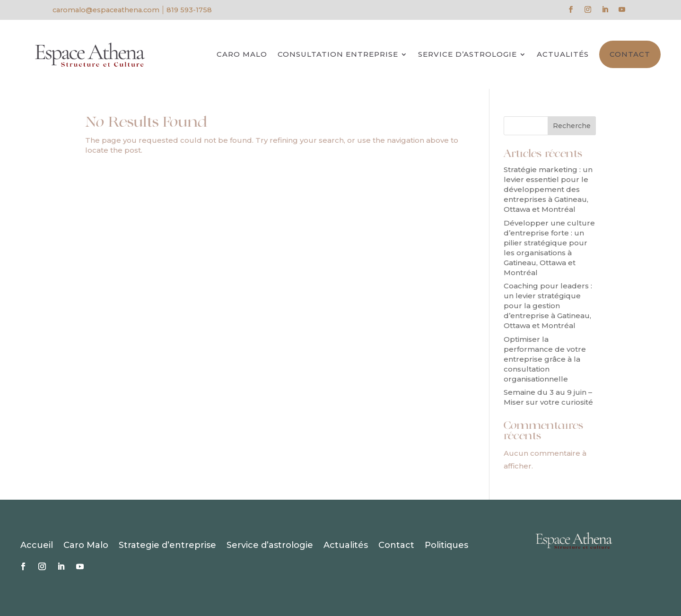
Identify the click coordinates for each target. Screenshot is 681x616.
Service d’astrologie (467, 54)
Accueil (37, 546)
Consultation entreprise (338, 54)
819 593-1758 (189, 10)
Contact (630, 54)
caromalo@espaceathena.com (106, 10)
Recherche (572, 126)
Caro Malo (242, 54)
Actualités (563, 54)
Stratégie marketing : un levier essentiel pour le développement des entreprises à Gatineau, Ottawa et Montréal (548, 189)
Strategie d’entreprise (167, 546)
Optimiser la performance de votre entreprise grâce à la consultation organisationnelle (545, 359)
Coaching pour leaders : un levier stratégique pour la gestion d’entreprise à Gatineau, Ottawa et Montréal (548, 306)
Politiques (446, 546)
